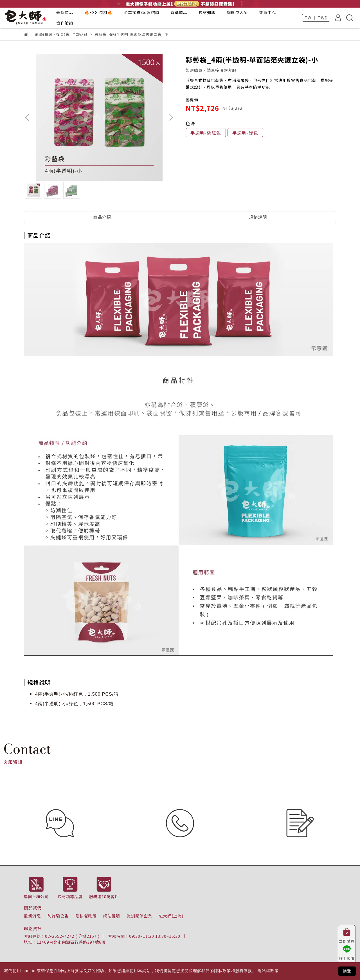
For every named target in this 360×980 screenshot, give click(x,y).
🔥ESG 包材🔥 (98, 12)
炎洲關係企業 (139, 916)
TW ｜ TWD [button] (316, 18)
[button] (171, 117)
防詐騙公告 (58, 916)
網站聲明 (112, 916)
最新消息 (32, 916)
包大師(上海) (171, 916)
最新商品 (65, 12)
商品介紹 (102, 217)
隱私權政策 (86, 916)
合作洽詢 (65, 23)
